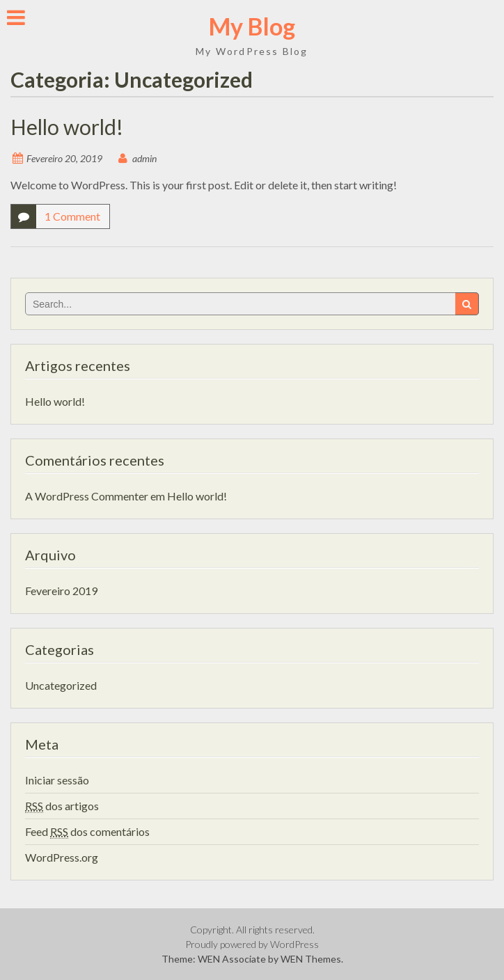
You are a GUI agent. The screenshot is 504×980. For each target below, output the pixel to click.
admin (144, 158)
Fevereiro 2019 (61, 591)
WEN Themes (311, 959)
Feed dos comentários (87, 831)
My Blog (252, 26)
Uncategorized (61, 685)
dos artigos (62, 806)
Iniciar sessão (57, 780)
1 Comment (72, 216)
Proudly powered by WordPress (252, 944)
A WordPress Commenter (87, 496)
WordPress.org (62, 857)
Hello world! (67, 127)
